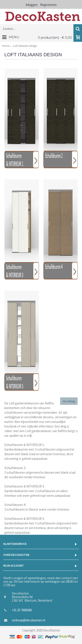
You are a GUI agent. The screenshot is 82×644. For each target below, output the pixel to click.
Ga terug (69, 401)
